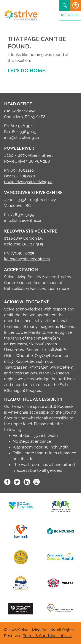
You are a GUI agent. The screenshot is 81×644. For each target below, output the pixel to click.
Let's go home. (27, 71)
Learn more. (59, 288)
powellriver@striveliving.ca (28, 182)
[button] (67, 15)
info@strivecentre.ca (23, 220)
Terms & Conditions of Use (47, 636)
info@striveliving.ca (21, 137)
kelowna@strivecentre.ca (27, 259)
